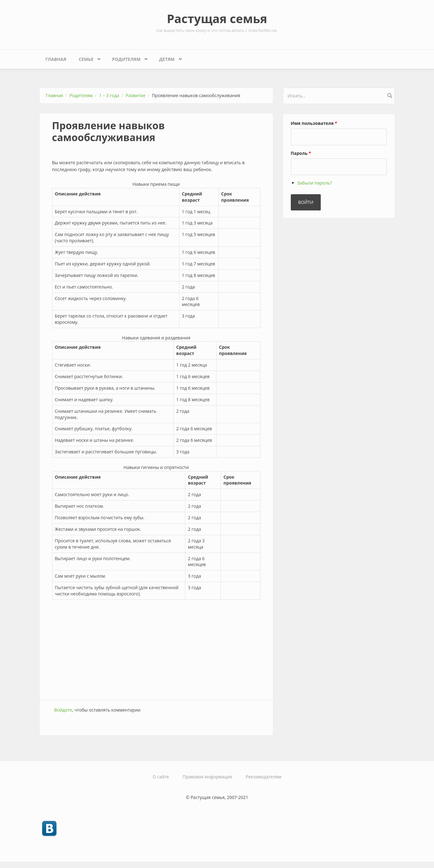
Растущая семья (217, 18)
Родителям (128, 58)
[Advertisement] (156, 650)
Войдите (63, 710)
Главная (56, 59)
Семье (88, 58)
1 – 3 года (109, 95)
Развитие (136, 95)
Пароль (301, 153)
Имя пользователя (314, 123)
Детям (168, 58)
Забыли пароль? (315, 183)
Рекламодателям (263, 777)
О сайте (161, 777)
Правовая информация (207, 777)
